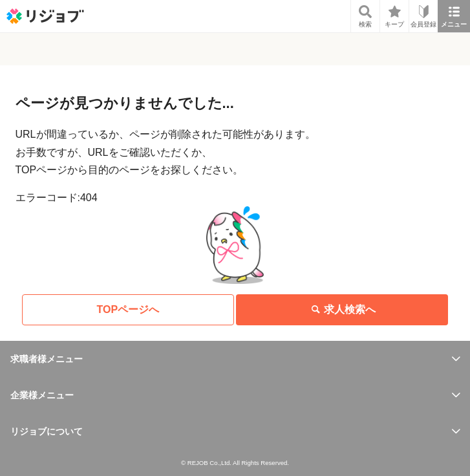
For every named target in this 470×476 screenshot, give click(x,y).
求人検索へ (342, 310)
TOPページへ (128, 309)
